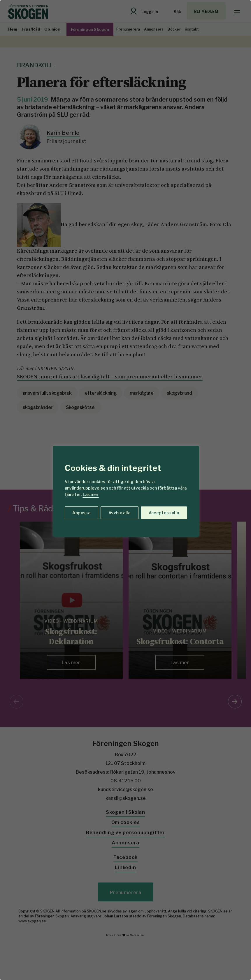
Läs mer (91, 494)
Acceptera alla (164, 513)
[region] (125, 490)
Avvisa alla (120, 513)
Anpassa (81, 513)
